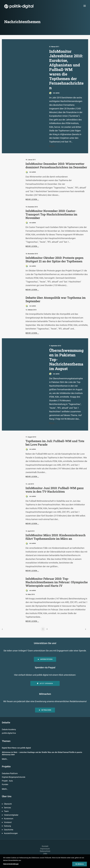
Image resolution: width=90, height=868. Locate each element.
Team (6, 811)
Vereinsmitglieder (11, 815)
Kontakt (45, 846)
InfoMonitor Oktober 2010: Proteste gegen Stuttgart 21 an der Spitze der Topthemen (54, 259)
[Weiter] (85, 630)
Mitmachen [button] (45, 710)
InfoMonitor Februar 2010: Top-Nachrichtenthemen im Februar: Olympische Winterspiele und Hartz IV (57, 582)
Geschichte (9, 830)
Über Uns (7, 796)
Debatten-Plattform (10, 773)
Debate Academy (9, 729)
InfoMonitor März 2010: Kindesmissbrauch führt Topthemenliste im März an (56, 537)
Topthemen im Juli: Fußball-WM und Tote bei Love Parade (55, 443)
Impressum (45, 849)
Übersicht (8, 804)
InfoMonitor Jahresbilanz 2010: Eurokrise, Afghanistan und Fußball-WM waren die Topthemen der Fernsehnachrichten (66, 69)
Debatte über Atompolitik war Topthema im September (56, 299)
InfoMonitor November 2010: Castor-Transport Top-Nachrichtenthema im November (51, 214)
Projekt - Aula (7, 781)
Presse (45, 856)
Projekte (6, 767)
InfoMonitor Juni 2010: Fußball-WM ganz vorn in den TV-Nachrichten (55, 490)
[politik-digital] (19, 6)
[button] (85, 6)
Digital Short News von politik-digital (16, 748)
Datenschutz (45, 851)
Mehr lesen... (32, 199)
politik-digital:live (9, 733)
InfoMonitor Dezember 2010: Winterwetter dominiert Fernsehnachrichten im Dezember (56, 165)
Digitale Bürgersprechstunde (14, 777)
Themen (6, 741)
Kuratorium (9, 819)
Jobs (45, 854)
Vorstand (8, 822)
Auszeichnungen (11, 833)
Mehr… (5, 759)
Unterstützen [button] (45, 659)
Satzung (7, 826)
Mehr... (53, 146)
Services (7, 808)
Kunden (5, 784)
